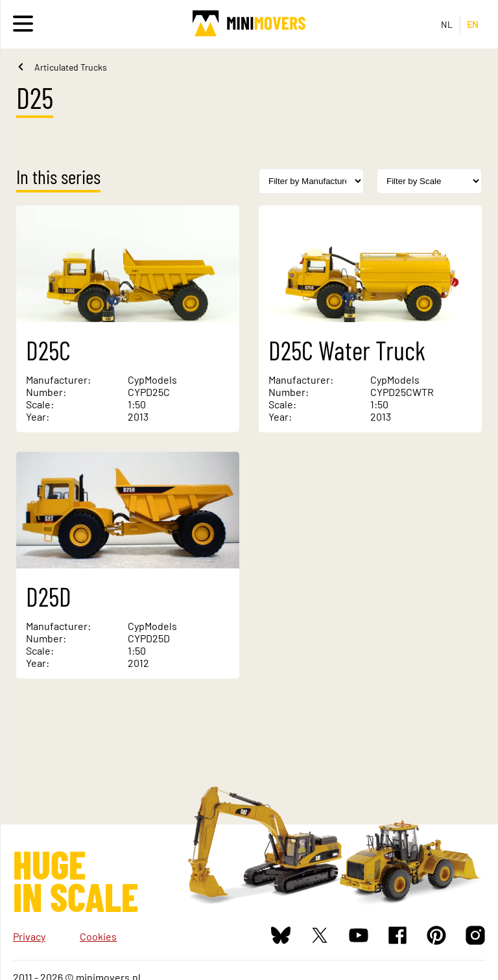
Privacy (29, 936)
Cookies (98, 936)
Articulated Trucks (71, 67)
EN (473, 24)
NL (447, 24)
